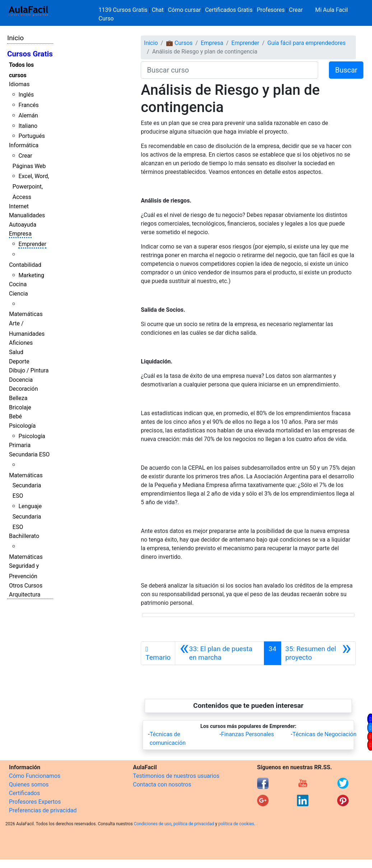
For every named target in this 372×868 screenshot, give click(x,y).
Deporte (19, 361)
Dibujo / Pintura (29, 370)
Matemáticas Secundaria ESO (26, 486)
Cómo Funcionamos (35, 776)
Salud (16, 352)
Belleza (18, 398)
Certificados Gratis (229, 10)
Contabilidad (25, 265)
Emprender (32, 244)
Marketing (31, 275)
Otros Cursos (26, 586)
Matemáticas (26, 314)
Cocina (18, 284)
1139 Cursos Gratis (124, 10)
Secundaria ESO (29, 454)
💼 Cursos (179, 43)
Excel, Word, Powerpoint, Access (31, 187)
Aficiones (21, 343)
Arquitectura (25, 595)
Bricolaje (20, 407)
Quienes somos (29, 785)
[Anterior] (220, 653)
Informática (24, 145)
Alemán (28, 115)
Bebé (15, 416)
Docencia (21, 380)
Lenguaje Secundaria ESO (27, 517)
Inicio (15, 38)
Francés (28, 105)
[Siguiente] (318, 653)
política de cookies (236, 824)
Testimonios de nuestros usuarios (176, 776)
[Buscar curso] (229, 70)
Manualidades (27, 215)
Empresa (20, 234)
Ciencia (18, 294)
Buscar (346, 70)
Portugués (32, 136)
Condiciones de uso (153, 824)
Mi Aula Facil (332, 10)
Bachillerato (24, 536)
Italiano (28, 126)
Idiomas (19, 84)
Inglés (26, 95)
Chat (158, 10)
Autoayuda (23, 225)
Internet (19, 206)
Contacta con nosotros (162, 785)
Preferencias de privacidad (43, 810)
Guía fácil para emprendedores (307, 43)
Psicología (22, 426)
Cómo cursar (185, 10)
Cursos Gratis (30, 54)
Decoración (24, 389)
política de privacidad (194, 824)
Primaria (20, 445)
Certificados (24, 793)
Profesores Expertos (35, 802)
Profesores (271, 10)
